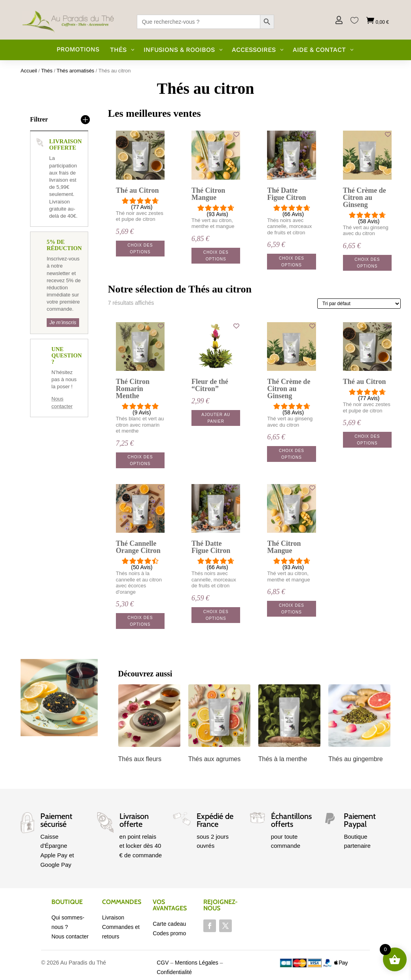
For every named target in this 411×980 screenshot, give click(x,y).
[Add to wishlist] (161, 134)
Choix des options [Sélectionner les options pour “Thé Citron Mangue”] (216, 256)
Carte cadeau (169, 924)
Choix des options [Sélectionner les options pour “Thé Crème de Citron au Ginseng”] (367, 263)
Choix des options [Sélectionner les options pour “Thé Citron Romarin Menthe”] (140, 460)
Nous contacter (70, 936)
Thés (47, 71)
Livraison (113, 917)
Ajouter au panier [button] (216, 418)
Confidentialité (174, 972)
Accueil (29, 71)
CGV (163, 963)
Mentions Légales (197, 963)
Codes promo (169, 933)
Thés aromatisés (75, 71)
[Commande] (359, 304)
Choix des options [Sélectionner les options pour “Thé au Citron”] (140, 249)
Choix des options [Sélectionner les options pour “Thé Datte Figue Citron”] (292, 262)
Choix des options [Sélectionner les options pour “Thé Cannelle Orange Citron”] (140, 621)
